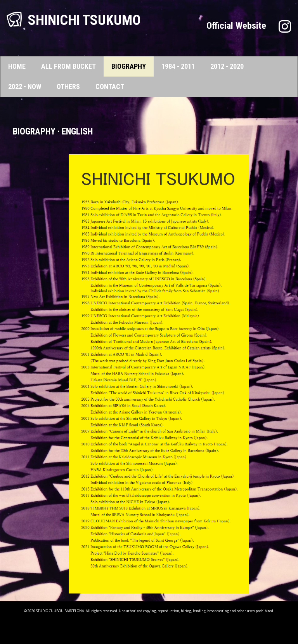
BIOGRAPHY (129, 66)
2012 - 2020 (227, 66)
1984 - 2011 (178, 66)
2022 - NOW (25, 86)
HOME (17, 66)
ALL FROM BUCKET (68, 66)
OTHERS (68, 86)
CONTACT (110, 86)
